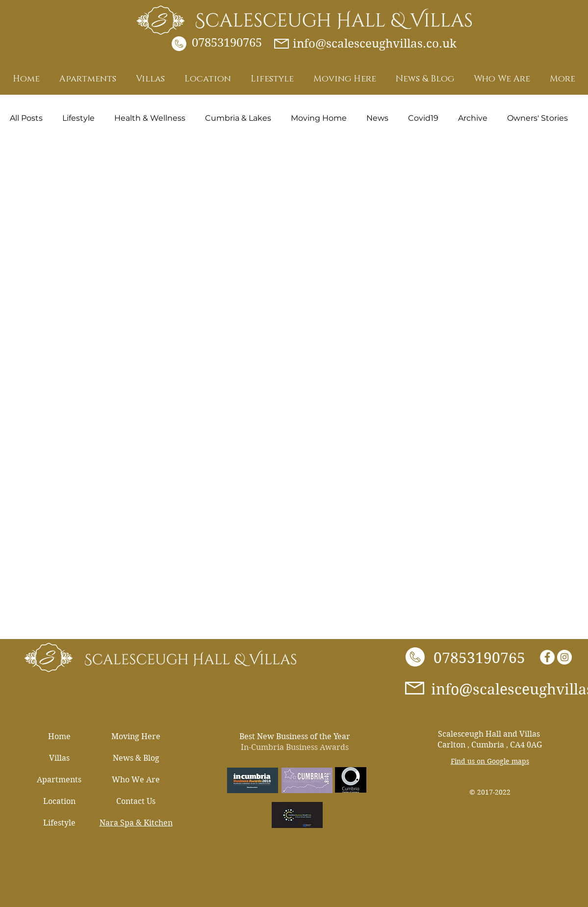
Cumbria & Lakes (238, 118)
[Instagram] (564, 657)
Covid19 (423, 118)
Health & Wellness (150, 118)
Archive (473, 118)
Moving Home (319, 118)
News (377, 118)
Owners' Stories (537, 118)
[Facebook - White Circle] (547, 657)
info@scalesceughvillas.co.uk (375, 44)
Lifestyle (78, 118)
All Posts (26, 118)
